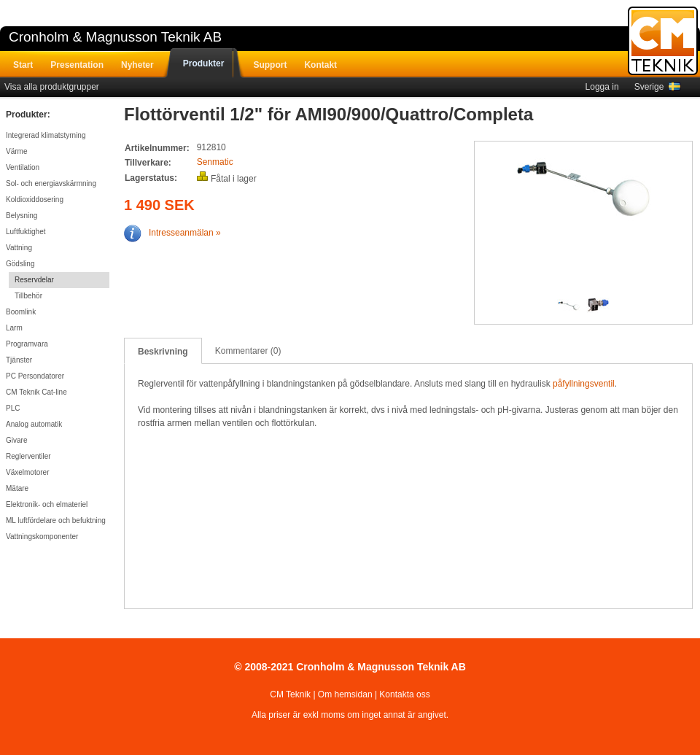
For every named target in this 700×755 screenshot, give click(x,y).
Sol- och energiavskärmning (51, 183)
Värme (16, 151)
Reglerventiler (28, 456)
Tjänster (19, 360)
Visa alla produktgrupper (52, 87)
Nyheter (137, 65)
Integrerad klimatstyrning (46, 135)
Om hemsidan (345, 694)
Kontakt (320, 65)
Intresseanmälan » (172, 233)
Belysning (22, 216)
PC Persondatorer (35, 376)
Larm (14, 328)
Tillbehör (28, 296)
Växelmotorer (27, 472)
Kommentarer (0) (248, 351)
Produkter (204, 63)
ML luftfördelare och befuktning (56, 520)
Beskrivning (163, 352)
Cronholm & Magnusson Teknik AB (115, 37)
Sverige (657, 87)
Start (23, 65)
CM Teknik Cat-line (36, 392)
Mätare (17, 488)
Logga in (602, 87)
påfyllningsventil (584, 384)
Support (270, 65)
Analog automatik (34, 424)
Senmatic (215, 162)
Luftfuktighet (26, 232)
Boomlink (21, 312)
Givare (16, 440)
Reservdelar (34, 280)
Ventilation (23, 167)
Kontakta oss (404, 694)
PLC (13, 408)
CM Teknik (290, 694)
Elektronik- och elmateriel (47, 504)
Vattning (19, 248)
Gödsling (20, 264)
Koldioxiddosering (35, 200)
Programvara (27, 344)
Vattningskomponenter (42, 537)
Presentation (77, 65)
